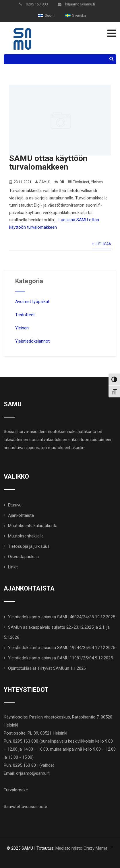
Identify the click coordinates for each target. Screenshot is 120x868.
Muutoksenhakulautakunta (33, 526)
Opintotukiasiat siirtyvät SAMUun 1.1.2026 (47, 668)
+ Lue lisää (101, 244)
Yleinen (97, 182)
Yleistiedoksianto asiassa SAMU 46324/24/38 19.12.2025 (62, 617)
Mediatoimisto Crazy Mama (81, 848)
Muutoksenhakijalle (26, 536)
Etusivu (15, 505)
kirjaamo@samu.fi (76, 4)
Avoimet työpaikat (32, 302)
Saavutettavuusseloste (25, 807)
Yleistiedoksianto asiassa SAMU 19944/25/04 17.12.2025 (62, 648)
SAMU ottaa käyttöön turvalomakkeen (48, 163)
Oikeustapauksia (23, 557)
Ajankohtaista (21, 515)
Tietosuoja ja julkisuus (29, 546)
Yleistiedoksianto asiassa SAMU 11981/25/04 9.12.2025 (60, 658)
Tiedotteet (81, 182)
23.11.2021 (23, 182)
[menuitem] (47, 15)
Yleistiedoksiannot (32, 341)
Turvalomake (16, 790)
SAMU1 (45, 182)
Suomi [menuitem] (50, 15)
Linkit (13, 567)
